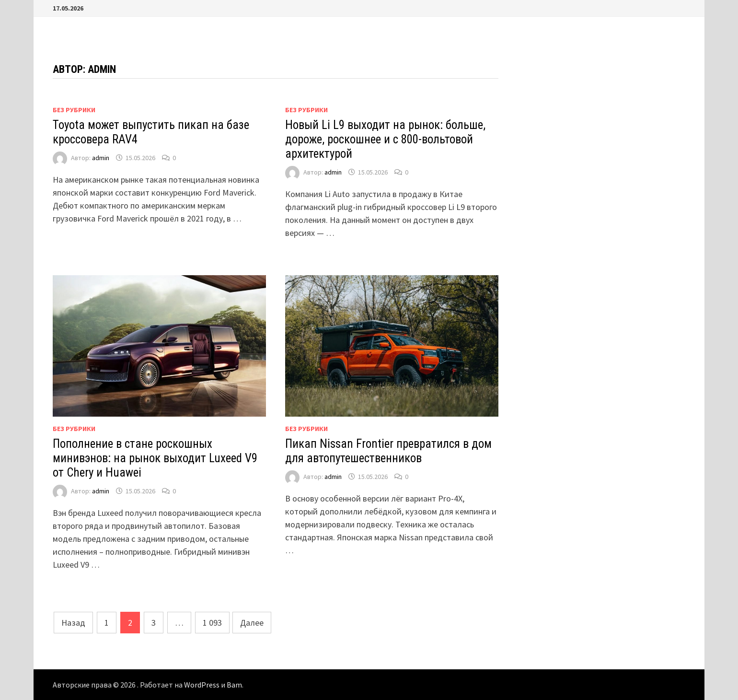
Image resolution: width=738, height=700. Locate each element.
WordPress (202, 685)
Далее (252, 623)
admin (101, 158)
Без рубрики (74, 110)
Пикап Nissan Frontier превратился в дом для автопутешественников (388, 451)
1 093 (212, 623)
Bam (234, 685)
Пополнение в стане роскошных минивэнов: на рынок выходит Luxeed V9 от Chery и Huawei (155, 458)
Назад (73, 623)
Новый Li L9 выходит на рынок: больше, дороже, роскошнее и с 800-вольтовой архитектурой (385, 139)
